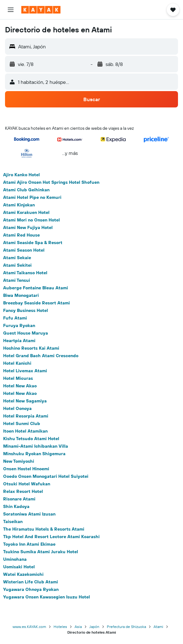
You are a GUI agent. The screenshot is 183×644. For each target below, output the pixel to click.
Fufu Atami (15, 318)
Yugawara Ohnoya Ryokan (31, 589)
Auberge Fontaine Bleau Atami (36, 288)
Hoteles (60, 627)
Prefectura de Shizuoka (126, 627)
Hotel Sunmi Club (22, 423)
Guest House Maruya (26, 333)
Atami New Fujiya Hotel (28, 227)
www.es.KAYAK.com (29, 627)
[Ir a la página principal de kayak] (41, 10)
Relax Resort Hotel (23, 491)
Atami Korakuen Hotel (26, 212)
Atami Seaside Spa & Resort (33, 243)
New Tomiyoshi (19, 461)
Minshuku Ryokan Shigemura (34, 454)
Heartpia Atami (19, 341)
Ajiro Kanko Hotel (21, 175)
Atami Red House (21, 235)
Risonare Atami (19, 499)
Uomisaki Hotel (19, 567)
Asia (78, 627)
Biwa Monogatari (21, 295)
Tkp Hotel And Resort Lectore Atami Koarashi (51, 537)
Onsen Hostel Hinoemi (26, 469)
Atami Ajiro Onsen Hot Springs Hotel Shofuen (51, 182)
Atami (158, 627)
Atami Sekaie (17, 258)
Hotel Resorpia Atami (26, 416)
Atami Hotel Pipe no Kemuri (32, 197)
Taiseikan (13, 521)
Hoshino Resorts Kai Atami (31, 348)
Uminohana (15, 559)
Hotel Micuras (18, 378)
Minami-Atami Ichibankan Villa (36, 446)
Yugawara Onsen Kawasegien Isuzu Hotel (47, 597)
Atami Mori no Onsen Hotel (31, 220)
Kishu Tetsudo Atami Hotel (31, 439)
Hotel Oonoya (17, 408)
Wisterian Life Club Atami (31, 582)
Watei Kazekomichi (23, 574)
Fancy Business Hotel (26, 310)
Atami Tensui (17, 280)
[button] (11, 10)
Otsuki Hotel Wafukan (27, 484)
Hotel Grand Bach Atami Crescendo (41, 356)
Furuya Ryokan (19, 325)
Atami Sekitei (17, 265)
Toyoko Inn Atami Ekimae (29, 544)
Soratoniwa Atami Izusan (29, 514)
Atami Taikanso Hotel (25, 273)
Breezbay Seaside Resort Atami (37, 303)
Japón (94, 627)
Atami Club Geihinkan (26, 190)
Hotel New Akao (20, 386)
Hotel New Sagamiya (25, 401)
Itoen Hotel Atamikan (25, 431)
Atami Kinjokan (19, 205)
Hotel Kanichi (17, 363)
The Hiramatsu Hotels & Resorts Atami (44, 529)
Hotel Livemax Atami (25, 371)
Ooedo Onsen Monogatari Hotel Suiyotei (46, 476)
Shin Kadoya (16, 506)
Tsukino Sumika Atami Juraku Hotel (41, 552)
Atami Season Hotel (24, 250)
